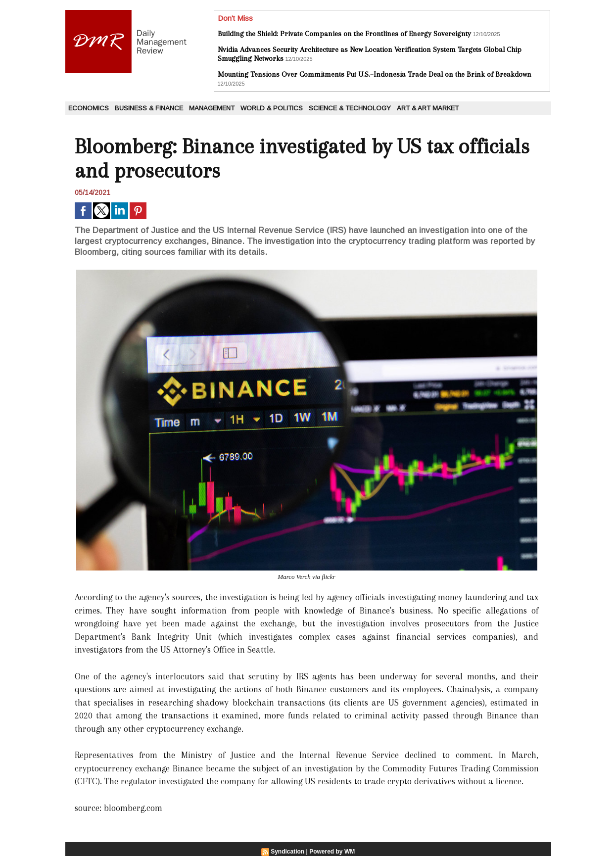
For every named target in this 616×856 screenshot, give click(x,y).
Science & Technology (350, 108)
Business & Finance (149, 108)
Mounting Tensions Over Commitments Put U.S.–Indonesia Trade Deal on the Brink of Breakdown (375, 74)
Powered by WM (332, 852)
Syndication (287, 852)
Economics (89, 108)
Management (212, 108)
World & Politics (272, 108)
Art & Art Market (428, 108)
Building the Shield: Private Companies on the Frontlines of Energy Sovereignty (344, 34)
